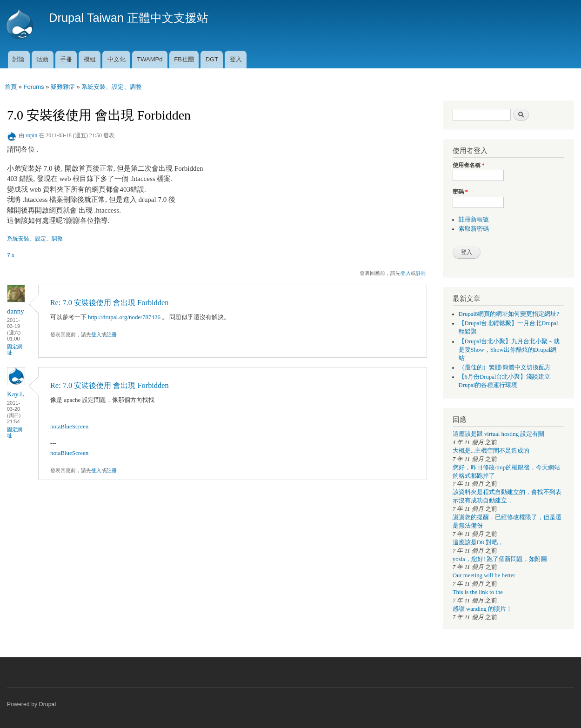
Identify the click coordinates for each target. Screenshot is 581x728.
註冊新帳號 (474, 220)
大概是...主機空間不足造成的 (491, 451)
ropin (31, 135)
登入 (236, 59)
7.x (11, 255)
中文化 (117, 59)
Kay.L (16, 394)
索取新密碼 (474, 229)
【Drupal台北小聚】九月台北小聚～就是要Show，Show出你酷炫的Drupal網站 (509, 350)
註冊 (421, 273)
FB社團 (184, 59)
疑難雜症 (63, 87)
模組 (90, 59)
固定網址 (15, 350)
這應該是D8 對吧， (478, 542)
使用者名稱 (469, 165)
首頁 (11, 87)
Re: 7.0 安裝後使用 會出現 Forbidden (110, 303)
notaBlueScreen (69, 426)
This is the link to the (478, 592)
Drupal (48, 704)
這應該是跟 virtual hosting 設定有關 (499, 434)
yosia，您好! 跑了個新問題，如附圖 (500, 559)
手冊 (66, 59)
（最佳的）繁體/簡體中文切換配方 (505, 367)
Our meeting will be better (484, 575)
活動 (42, 59)
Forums (33, 87)
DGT (212, 59)
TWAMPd (150, 59)
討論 (19, 59)
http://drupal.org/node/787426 (124, 317)
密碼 (460, 192)
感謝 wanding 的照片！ (482, 609)
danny (16, 311)
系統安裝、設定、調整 (112, 87)
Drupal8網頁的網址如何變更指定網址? (509, 314)
